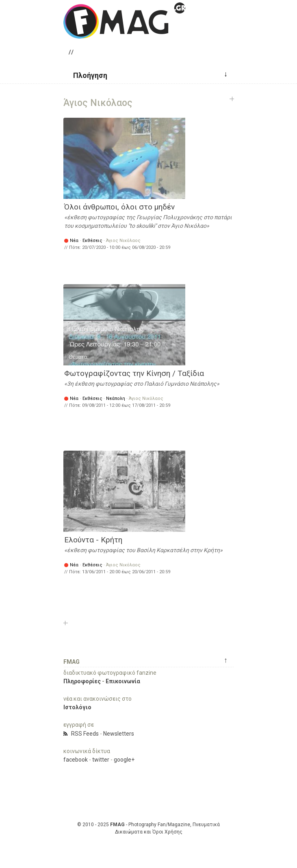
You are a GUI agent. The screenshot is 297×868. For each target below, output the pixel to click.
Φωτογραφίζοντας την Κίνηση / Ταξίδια (134, 373)
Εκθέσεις (92, 241)
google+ (124, 760)
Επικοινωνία (123, 681)
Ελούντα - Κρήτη (93, 540)
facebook (76, 760)
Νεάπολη (116, 398)
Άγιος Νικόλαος (123, 241)
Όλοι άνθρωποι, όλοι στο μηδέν (119, 207)
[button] (87, 75)
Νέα (74, 241)
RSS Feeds (85, 734)
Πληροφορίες (82, 681)
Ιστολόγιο (77, 707)
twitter (101, 760)
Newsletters (119, 734)
